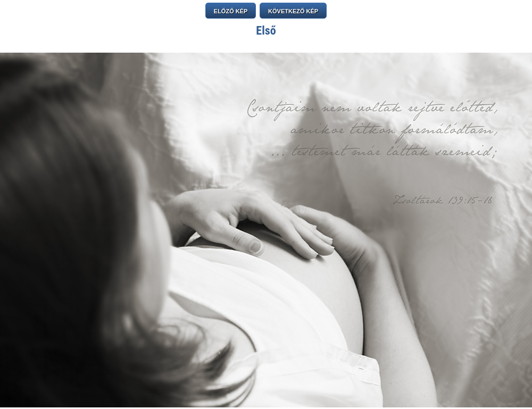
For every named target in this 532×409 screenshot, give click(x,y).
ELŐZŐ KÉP (231, 11)
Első (266, 31)
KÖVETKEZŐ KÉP (293, 11)
